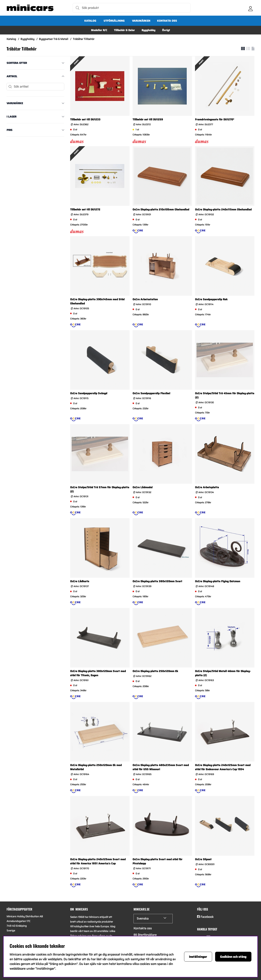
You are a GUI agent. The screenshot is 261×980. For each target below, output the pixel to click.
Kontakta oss (167, 21)
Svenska (143, 919)
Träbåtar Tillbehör (84, 39)
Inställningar (198, 957)
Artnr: (81, 124)
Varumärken (141, 21)
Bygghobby (148, 30)
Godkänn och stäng (233, 957)
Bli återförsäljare (145, 935)
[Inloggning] (250, 8)
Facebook (207, 917)
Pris (9, 130)
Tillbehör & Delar (124, 30)
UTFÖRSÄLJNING (114, 21)
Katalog (90, 21)
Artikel (12, 76)
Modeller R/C (99, 30)
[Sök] (132, 8)
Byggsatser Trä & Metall (54, 39)
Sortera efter (17, 63)
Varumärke (15, 103)
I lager (11, 117)
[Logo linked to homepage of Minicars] (30, 8)
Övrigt (166, 30)
